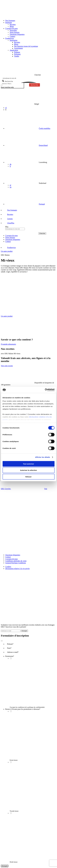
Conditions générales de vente (16, 561)
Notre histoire (15, 32)
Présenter (17, 54)
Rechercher (35, 85)
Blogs (12, 26)
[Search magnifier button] (8, 81)
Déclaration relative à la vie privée (17, 569)
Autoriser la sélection (28, 470)
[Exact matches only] (2, 85)
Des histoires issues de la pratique (26, 46)
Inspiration (14, 40)
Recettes (13, 24)
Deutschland (43, 145)
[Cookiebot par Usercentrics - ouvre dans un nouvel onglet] (45, 390)
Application (14, 50)
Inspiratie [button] (9, 22)
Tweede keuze (14, 811)
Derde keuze (14, 862)
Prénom (10, 644)
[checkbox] (12, 86)
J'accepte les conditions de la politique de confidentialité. (27, 707)
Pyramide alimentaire (8, 344)
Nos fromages (10, 21)
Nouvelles (13, 30)
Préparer (17, 52)
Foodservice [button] (10, 38)
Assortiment (18, 48)
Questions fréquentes (17, 34)
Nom (9, 648)
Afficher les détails (43, 457)
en (11, 187)
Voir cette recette (7, 366)
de (11, 164)
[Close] (2, 641)
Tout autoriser (29, 464)
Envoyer (24, 631)
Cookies (8, 567)
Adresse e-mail (13, 652)
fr (10, 166)
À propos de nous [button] (11, 28)
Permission (10, 656)
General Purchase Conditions (16, 563)
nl (6, 108)
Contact (12, 36)
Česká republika (45, 128)
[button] (9, 223)
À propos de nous (11, 559)
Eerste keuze (14, 760)
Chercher (42, 233)
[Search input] (29, 78)
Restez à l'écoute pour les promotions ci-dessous (23, 709)
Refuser (29, 477)
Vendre (17, 56)
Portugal (42, 204)
